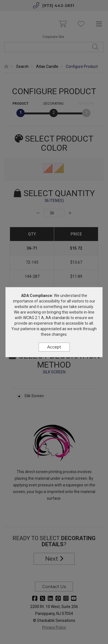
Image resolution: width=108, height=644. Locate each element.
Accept (54, 347)
